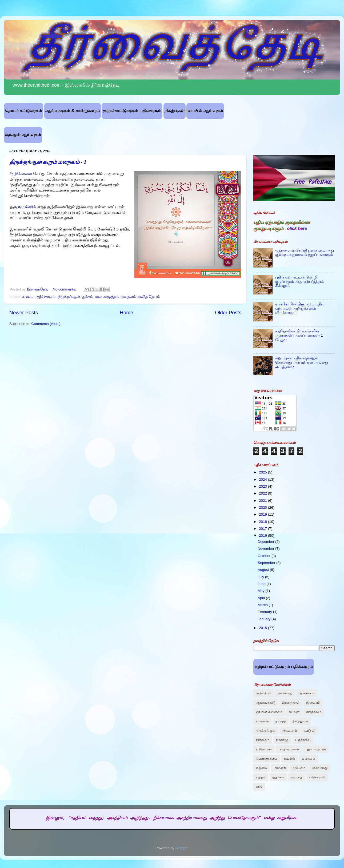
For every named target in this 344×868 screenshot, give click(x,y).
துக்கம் (88, 297)
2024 (263, 479)
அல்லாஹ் (285, 693)
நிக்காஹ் (282, 740)
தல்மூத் (281, 721)
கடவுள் (294, 712)
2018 (263, 522)
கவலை (28, 297)
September (267, 563)
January (265, 619)
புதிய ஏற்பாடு (316, 749)
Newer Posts (24, 312)
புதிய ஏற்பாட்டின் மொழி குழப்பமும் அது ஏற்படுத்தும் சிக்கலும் (299, 282)
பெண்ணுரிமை (267, 759)
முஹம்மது (320, 768)
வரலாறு (297, 777)
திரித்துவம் (300, 721)
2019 (263, 514)
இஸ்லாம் (313, 703)
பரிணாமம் (264, 749)
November (266, 549)
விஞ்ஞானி (317, 777)
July (261, 577)
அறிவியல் (264, 693)
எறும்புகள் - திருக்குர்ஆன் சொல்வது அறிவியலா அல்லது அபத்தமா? (302, 362)
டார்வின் (262, 721)
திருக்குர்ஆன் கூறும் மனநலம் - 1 (48, 162)
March (263, 605)
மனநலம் (128, 297)
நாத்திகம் (263, 740)
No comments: (65, 289)
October (265, 556)
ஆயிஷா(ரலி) (266, 703)
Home (126, 312)
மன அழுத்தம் (107, 297)
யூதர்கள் (278, 777)
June (262, 584)
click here (297, 228)
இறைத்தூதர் (291, 703)
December (266, 542)
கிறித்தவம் (314, 712)
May (261, 591)
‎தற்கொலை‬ (46, 297)
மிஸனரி (280, 768)
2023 (263, 486)
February (265, 612)
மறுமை (261, 768)
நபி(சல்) (310, 731)
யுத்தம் (261, 777)
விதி (259, 787)
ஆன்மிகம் (307, 693)
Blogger (182, 848)
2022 (263, 493)
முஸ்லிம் (299, 768)
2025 (263, 472)
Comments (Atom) (46, 324)
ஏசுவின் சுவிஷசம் (269, 712)
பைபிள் (290, 759)
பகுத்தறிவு (303, 740)
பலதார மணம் (289, 749)
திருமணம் (290, 731)
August (264, 570)
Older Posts (228, 312)
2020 (263, 507)
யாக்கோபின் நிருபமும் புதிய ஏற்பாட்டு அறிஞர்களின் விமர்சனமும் (300, 308)
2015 (263, 628)
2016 (263, 535)
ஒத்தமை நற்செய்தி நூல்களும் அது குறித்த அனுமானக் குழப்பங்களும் (304, 252)
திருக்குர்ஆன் (69, 297)
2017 (263, 529)
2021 (263, 501)
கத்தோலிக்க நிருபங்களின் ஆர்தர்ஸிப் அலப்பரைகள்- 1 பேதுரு (299, 335)
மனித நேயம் (149, 297)
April (262, 598)
